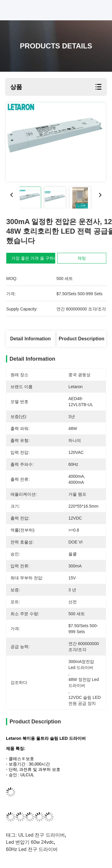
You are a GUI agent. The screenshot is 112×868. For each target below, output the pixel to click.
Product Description (81, 339)
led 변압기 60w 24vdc (30, 842)
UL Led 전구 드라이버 (42, 835)
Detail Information (30, 339)
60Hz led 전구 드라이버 (32, 849)
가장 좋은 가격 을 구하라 (37, 258)
